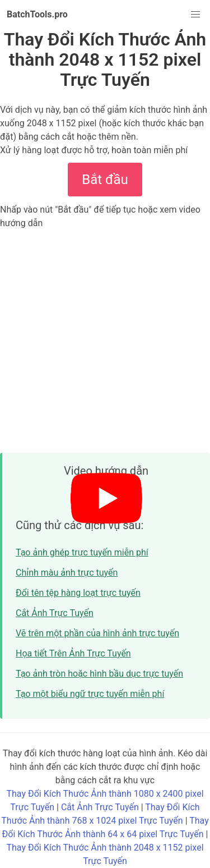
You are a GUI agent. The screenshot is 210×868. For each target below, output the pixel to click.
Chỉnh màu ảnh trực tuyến (67, 573)
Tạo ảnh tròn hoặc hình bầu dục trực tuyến (99, 674)
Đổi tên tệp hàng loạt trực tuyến (78, 593)
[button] (195, 15)
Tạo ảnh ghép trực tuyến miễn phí (82, 552)
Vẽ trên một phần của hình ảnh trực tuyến (97, 633)
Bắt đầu (105, 180)
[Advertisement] (105, 341)
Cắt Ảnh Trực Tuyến (55, 613)
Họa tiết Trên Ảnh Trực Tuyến (73, 653)
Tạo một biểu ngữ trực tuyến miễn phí (90, 694)
